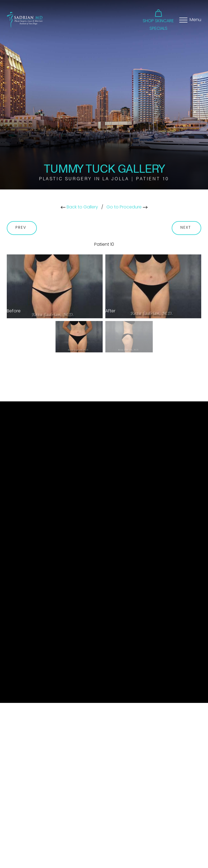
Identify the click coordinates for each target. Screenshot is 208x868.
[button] (158, 17)
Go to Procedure (127, 207)
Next (187, 228)
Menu (195, 20)
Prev (22, 228)
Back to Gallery (79, 207)
